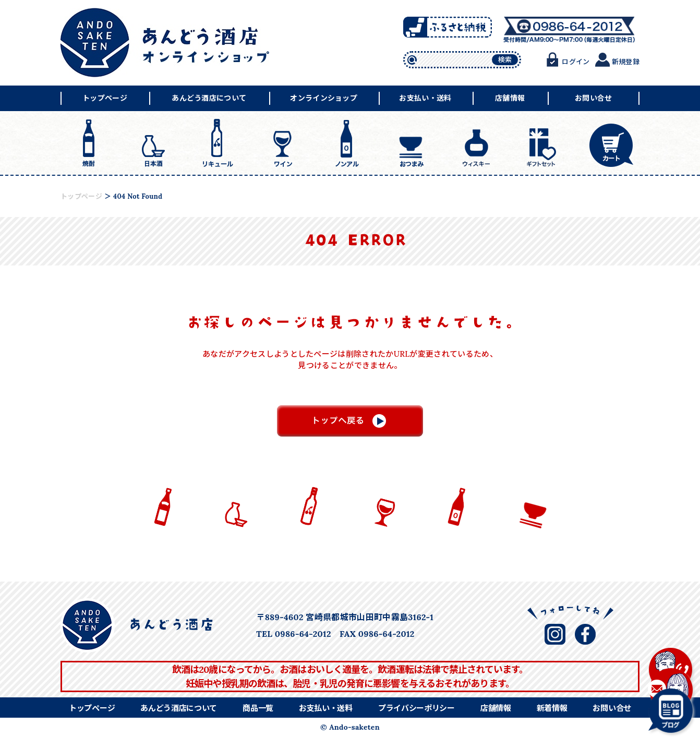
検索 (505, 60)
